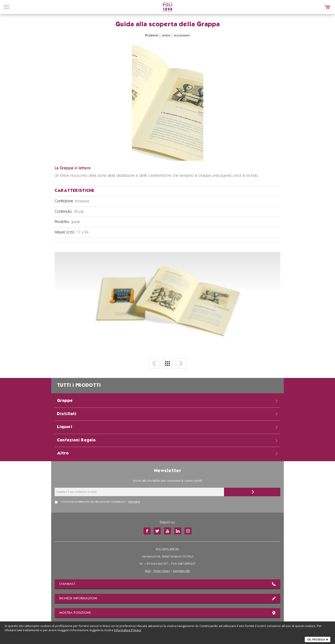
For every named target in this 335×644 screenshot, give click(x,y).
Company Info (182, 571)
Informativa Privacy (128, 630)
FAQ (148, 571)
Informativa (134, 502)
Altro (166, 36)
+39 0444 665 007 (156, 564)
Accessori (182, 36)
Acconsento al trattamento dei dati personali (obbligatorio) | (100, 502)
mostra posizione (167, 613)
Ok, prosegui (318, 639)
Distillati (167, 414)
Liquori (167, 427)
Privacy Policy (162, 571)
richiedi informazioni (167, 598)
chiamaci (167, 584)
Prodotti (152, 36)
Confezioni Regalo (167, 440)
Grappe (167, 401)
